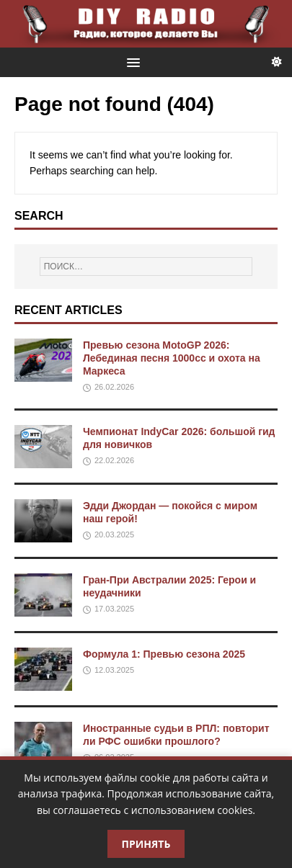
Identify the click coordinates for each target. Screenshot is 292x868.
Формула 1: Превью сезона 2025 (164, 654)
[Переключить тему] (277, 62)
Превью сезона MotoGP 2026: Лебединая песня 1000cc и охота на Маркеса (172, 358)
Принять (146, 844)
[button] (131, 62)
